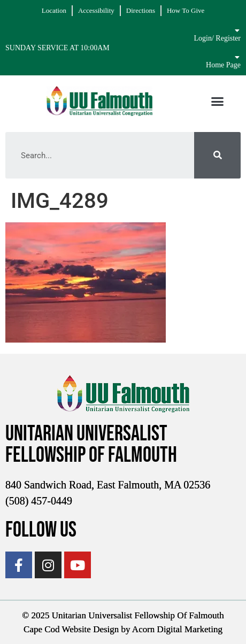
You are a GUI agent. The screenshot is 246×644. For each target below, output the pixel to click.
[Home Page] (237, 57)
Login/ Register (218, 38)
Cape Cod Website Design (71, 629)
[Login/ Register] (237, 30)
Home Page (223, 65)
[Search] (217, 155)
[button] (217, 101)
